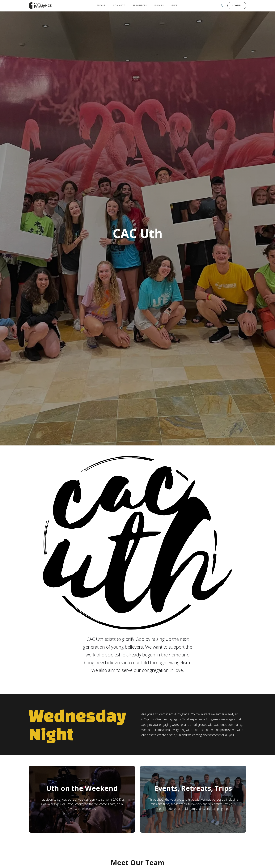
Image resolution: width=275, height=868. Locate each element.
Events (159, 5)
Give (174, 5)
